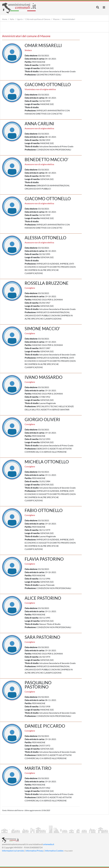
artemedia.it (49, 844)
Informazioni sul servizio (13, 851)
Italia (12, 19)
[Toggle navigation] (98, 7)
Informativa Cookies (54, 851)
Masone (56, 19)
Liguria (20, 19)
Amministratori (69, 19)
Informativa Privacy (35, 851)
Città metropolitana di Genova (38, 19)
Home (5, 19)
